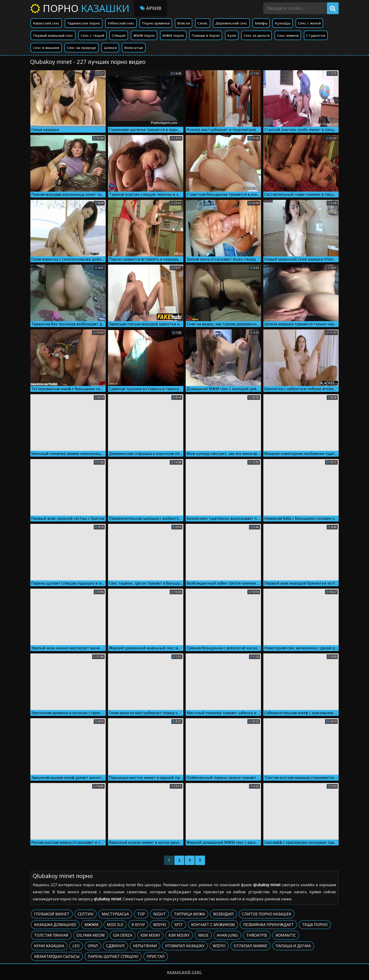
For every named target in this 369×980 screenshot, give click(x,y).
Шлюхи (110, 48)
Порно (80, 8)
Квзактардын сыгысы (57, 956)
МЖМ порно (173, 35)
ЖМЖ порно (144, 35)
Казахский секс (46, 23)
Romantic (286, 935)
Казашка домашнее (55, 925)
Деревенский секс (231, 23)
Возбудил (223, 914)
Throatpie (257, 935)
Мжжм (92, 925)
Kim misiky (179, 935)
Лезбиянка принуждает (268, 925)
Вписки (184, 23)
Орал (93, 946)
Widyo (219, 946)
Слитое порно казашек (267, 914)
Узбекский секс (121, 23)
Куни (232, 35)
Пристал (156, 956)
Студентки (316, 35)
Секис (203, 23)
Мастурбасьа (115, 914)
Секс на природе (82, 48)
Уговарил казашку (185, 946)
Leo (76, 946)
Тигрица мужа (189, 914)
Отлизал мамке (251, 946)
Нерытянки (145, 946)
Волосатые (134, 48)
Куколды (283, 23)
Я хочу (138, 925)
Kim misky (150, 935)
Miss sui (115, 925)
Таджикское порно (84, 23)
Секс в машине (46, 48)
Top (141, 914)
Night (159, 914)
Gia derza (123, 935)
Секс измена (288, 35)
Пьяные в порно (206, 35)
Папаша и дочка (293, 946)
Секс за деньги (257, 35)
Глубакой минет (52, 914)
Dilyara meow (91, 935)
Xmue (203, 935)
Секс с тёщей (92, 35)
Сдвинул (115, 946)
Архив (151, 8)
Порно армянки (156, 23)
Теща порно (315, 925)
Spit (179, 925)
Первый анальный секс (53, 35)
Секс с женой (309, 23)
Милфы (261, 23)
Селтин (86, 914)
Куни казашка (49, 946)
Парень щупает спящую (113, 956)
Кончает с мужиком (213, 925)
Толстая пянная (51, 935)
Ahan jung (227, 935)
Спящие (119, 35)
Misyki (160, 925)
